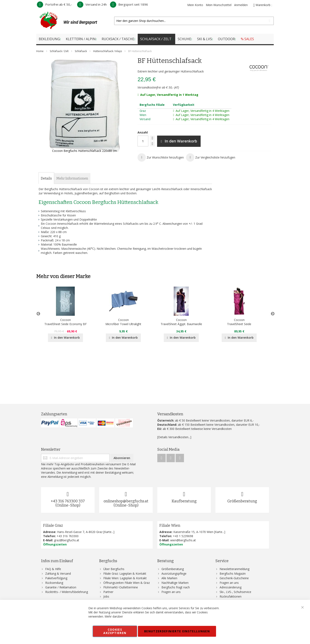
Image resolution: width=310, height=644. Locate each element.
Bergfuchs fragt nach (176, 587)
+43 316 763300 (68, 536)
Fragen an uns (171, 592)
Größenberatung (242, 501)
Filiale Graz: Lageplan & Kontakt (125, 573)
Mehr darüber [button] (114, 616)
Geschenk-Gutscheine (234, 578)
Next (272, 314)
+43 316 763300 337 (68, 501)
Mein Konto (195, 5)
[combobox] (194, 21)
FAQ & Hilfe (53, 569)
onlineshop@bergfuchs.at (126, 501)
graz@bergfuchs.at (67, 540)
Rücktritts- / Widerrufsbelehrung (67, 592)
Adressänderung (231, 587)
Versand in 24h (92, 4)
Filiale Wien (170, 525)
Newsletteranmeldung (234, 569)
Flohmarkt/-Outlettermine (121, 587)
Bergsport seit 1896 (129, 4)
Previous (38, 314)
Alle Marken (169, 578)
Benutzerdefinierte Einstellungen (177, 631)
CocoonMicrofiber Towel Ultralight (123, 322)
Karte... (109, 532)
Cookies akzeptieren (115, 631)
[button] (161, 157)
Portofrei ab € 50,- (54, 4)
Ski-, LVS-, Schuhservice (235, 592)
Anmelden (241, 5)
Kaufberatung (184, 501)
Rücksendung (54, 583)
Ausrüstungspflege (174, 573)
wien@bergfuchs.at (183, 540)
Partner (108, 592)
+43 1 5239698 (183, 536)
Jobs (106, 596)
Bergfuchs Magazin (233, 573)
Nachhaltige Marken (175, 583)
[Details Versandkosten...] (174, 437)
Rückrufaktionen (231, 596)
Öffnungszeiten (55, 544)
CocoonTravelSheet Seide (239, 322)
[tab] (46, 178)
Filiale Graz (53, 525)
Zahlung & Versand (58, 573)
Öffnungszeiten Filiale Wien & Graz (127, 583)
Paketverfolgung (56, 578)
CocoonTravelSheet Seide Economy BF (66, 322)
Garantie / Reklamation (61, 587)
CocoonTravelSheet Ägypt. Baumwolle (181, 322)
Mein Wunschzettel (219, 5)
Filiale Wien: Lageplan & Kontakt (125, 578)
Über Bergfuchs (114, 569)
